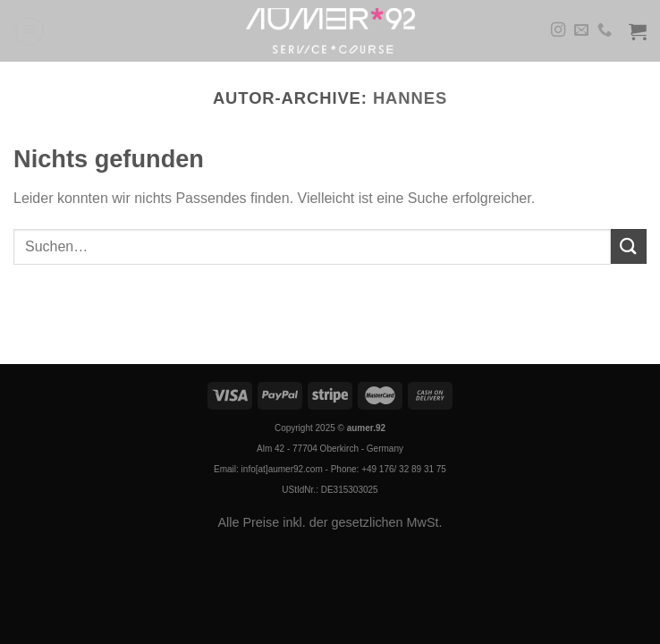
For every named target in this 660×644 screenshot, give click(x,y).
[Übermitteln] (629, 246)
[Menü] (30, 31)
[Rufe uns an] (605, 30)
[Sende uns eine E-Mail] (581, 30)
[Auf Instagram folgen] (558, 30)
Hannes (410, 98)
